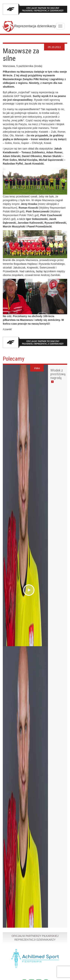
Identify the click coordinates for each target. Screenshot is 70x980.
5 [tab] (50, 42)
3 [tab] (45, 42)
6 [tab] (53, 42)
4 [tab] (48, 42)
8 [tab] (59, 42)
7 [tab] (56, 42)
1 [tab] (39, 42)
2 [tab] (42, 42)
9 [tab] (62, 42)
